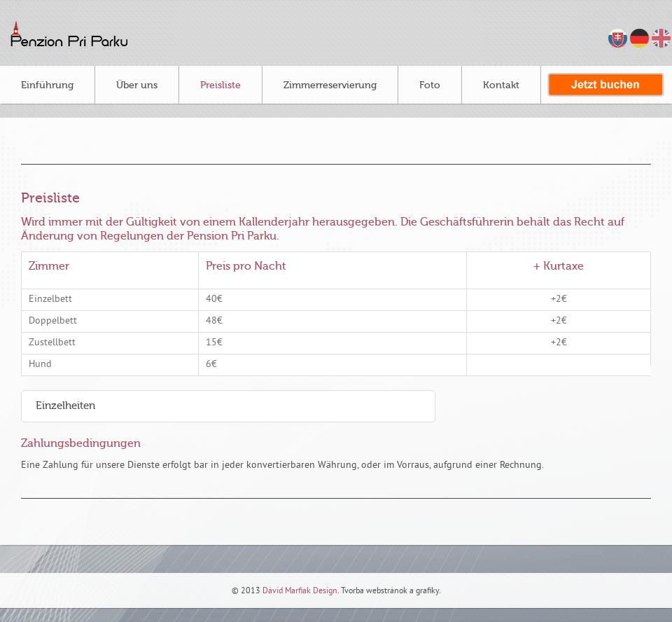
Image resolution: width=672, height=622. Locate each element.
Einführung (47, 85)
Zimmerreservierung (330, 85)
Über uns (137, 85)
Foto (430, 85)
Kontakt (501, 85)
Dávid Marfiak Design (299, 592)
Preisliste (220, 85)
